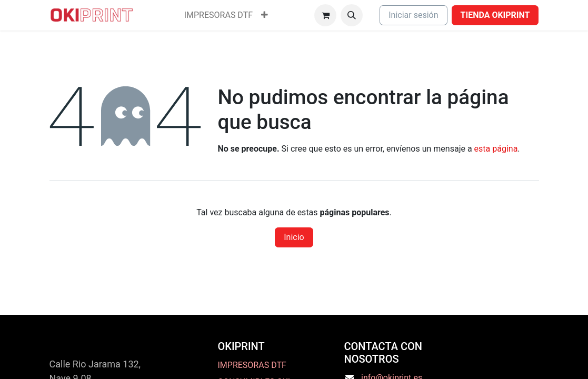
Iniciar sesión (413, 15)
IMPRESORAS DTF (252, 365)
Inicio (294, 237)
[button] (352, 15)
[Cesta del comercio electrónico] (325, 15)
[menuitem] (218, 15)
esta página (496, 149)
